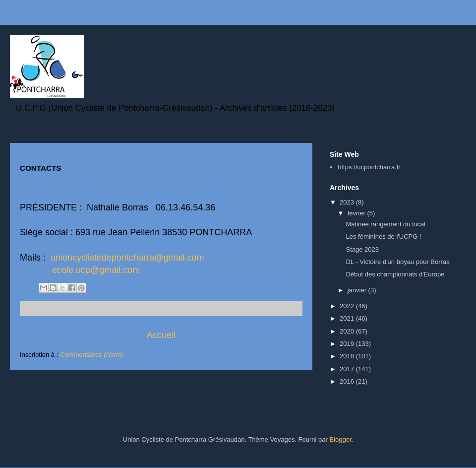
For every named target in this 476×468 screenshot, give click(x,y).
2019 (348, 344)
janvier (358, 290)
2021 (348, 318)
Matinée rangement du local (385, 224)
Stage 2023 (362, 249)
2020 (348, 331)
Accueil (161, 335)
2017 (348, 369)
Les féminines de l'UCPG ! (383, 236)
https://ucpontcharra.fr (369, 167)
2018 (348, 356)
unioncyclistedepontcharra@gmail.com (127, 258)
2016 (348, 381)
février (357, 213)
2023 (348, 202)
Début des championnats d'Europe (395, 274)
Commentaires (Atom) (91, 355)
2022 (348, 306)
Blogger (340, 439)
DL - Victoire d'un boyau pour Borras (397, 262)
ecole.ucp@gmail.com (96, 270)
